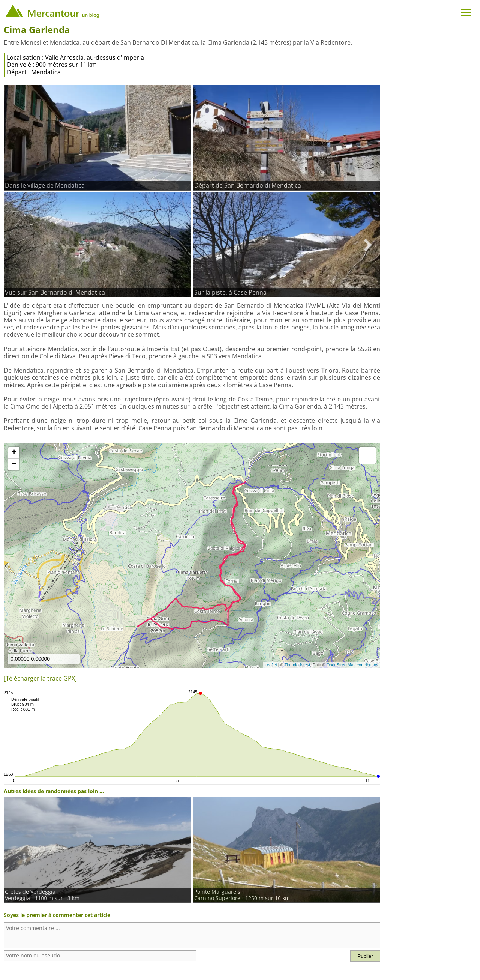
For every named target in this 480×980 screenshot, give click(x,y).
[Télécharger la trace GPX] (40, 678)
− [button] (14, 464)
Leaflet (271, 665)
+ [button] (14, 453)
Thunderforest (297, 665)
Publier (365, 956)
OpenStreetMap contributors (352, 665)
